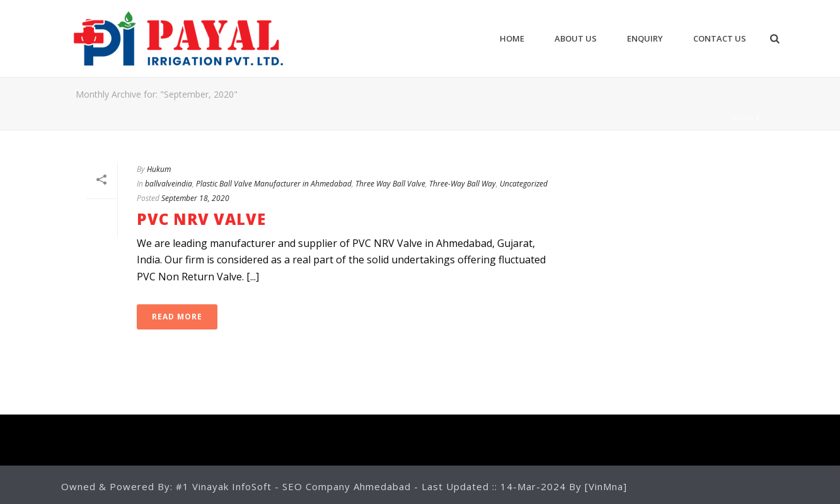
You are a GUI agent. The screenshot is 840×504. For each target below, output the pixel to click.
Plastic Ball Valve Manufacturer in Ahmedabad (274, 184)
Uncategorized (524, 184)
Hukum (159, 169)
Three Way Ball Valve (390, 184)
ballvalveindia (169, 184)
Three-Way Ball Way (463, 184)
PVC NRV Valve (201, 219)
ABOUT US (576, 38)
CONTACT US (720, 38)
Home (512, 38)
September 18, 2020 (195, 198)
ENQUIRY (645, 38)
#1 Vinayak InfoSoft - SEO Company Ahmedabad (295, 486)
